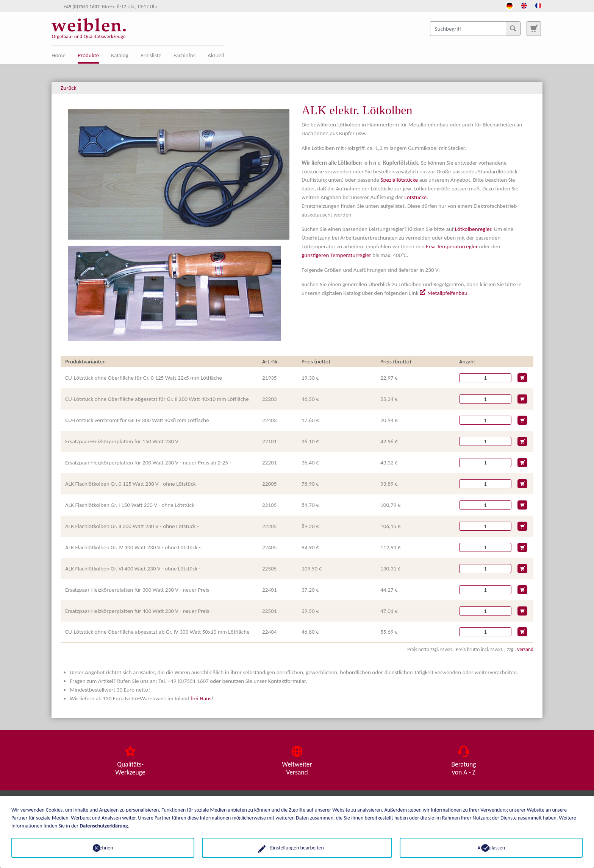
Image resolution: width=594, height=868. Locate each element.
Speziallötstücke (399, 180)
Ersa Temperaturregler (452, 246)
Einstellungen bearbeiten (297, 848)
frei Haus (201, 698)
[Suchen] (513, 28)
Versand (525, 649)
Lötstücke (415, 197)
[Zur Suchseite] (534, 28)
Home (59, 55)
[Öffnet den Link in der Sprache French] (538, 5)
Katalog (120, 55)
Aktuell (216, 55)
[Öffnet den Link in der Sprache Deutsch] (510, 5)
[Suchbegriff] (475, 28)
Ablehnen (103, 848)
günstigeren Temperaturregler (336, 255)
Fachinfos (184, 55)
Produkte (88, 55)
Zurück (69, 88)
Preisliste (151, 55)
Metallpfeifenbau (447, 293)
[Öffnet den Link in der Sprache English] (524, 5)
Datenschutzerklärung (104, 826)
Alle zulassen (491, 848)
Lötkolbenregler (473, 229)
